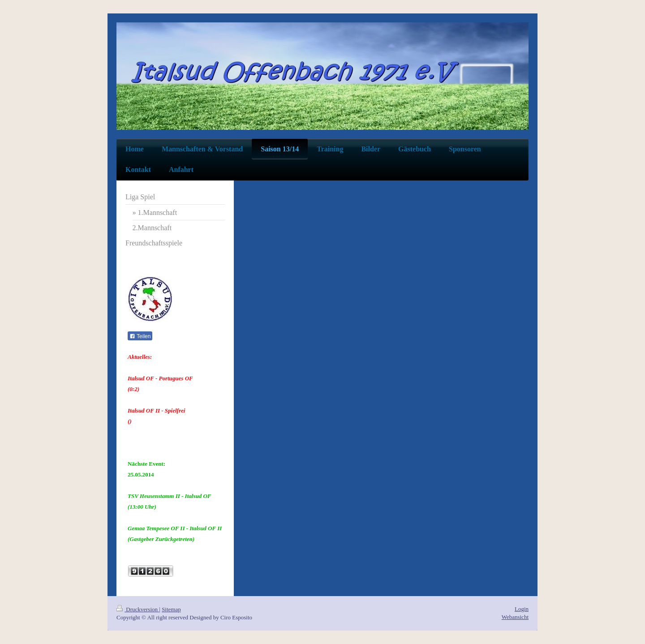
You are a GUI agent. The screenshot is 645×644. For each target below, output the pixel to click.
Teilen (140, 336)
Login (522, 609)
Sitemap (171, 609)
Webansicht (515, 617)
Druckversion (138, 609)
